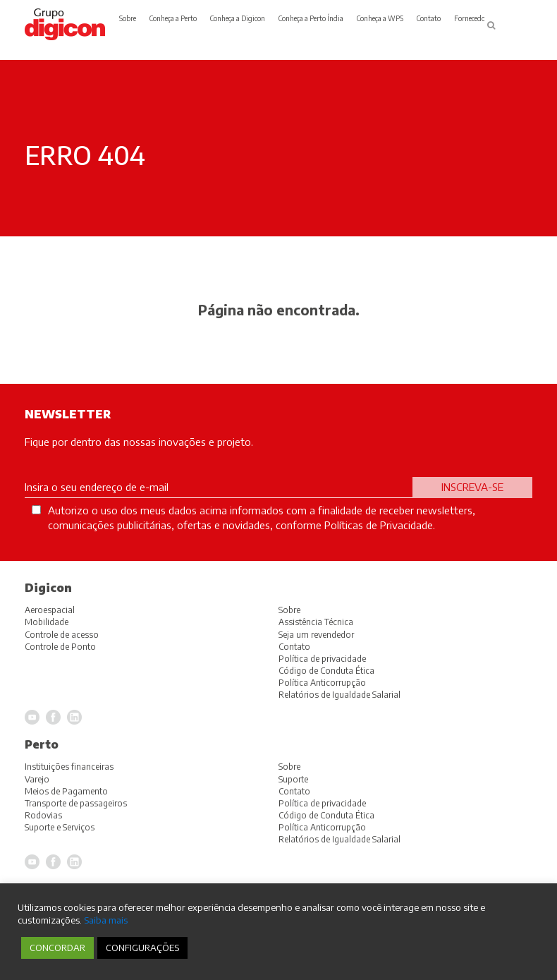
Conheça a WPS (380, 18)
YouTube (32, 862)
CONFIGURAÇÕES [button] (142, 948)
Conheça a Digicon (238, 18)
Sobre (128, 18)
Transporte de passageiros (76, 803)
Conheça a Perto (173, 18)
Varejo (37, 779)
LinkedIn (74, 862)
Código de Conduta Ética (326, 815)
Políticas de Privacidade (379, 525)
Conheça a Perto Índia (311, 18)
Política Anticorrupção (322, 827)
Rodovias (43, 815)
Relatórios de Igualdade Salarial (339, 839)
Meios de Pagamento (66, 791)
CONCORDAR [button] (57, 948)
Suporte (293, 779)
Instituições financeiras (69, 767)
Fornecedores (474, 18)
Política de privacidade (322, 803)
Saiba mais (106, 920)
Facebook (53, 862)
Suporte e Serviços (60, 827)
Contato (429, 18)
